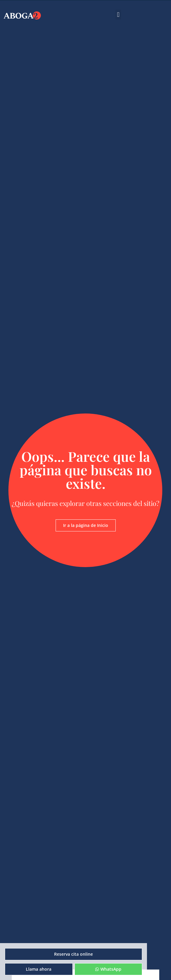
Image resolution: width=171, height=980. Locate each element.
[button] (118, 15)
